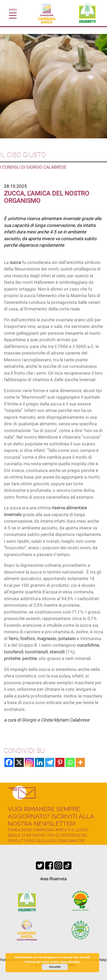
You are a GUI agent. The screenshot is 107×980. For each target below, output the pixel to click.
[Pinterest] (60, 762)
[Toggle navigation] (13, 15)
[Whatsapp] (70, 762)
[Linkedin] (40, 762)
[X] (19, 762)
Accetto (55, 967)
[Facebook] (9, 762)
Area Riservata (53, 879)
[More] (80, 762)
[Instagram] (29, 762)
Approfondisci (71, 962)
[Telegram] (50, 762)
